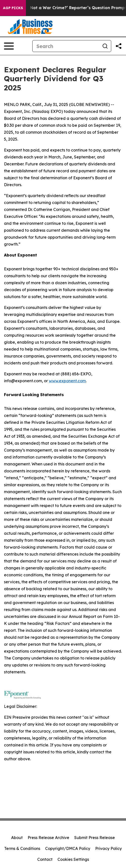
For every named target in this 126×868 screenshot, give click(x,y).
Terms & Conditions (22, 848)
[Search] (66, 46)
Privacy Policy (108, 848)
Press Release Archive (48, 838)
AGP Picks (13, 8)
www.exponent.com (67, 381)
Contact (45, 859)
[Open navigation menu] (9, 46)
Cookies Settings (73, 859)
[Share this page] (119, 46)
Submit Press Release (95, 838)
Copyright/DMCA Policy (68, 848)
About (17, 838)
